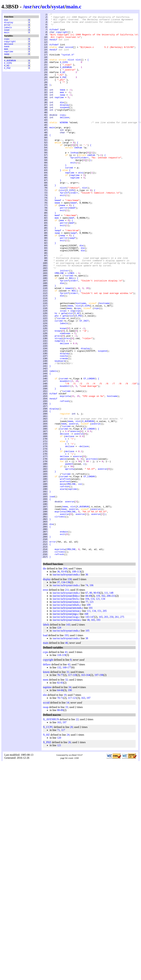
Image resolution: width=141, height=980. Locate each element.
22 (77, 828)
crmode (64, 428)
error (7, 26)
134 (63, 691)
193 (98, 729)
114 (92, 708)
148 (111, 702)
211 (67, 699)
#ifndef (54, 33)
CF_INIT (84, 382)
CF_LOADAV (89, 452)
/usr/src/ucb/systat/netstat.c (67, 720)
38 (88, 729)
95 (66, 680)
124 (59, 737)
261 (117, 726)
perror (64, 247)
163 (83, 784)
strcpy (59, 404)
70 (58, 807)
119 (98, 705)
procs (58, 401)
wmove (63, 548)
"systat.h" (68, 63)
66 (62, 799)
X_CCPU (8, 70)
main (7, 35)
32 (66, 789)
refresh (64, 479)
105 (87, 740)
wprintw (70, 560)
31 (68, 781)
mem (6, 54)
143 (87, 726)
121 (98, 708)
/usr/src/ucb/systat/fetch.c (66, 708)
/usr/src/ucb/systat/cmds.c (66, 683)
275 (122, 726)
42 (69, 773)
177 (69, 776)
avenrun (74, 506)
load (7, 32)
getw (64, 373)
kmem (7, 51)
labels (8, 29)
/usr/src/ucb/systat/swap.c (66, 726)
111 (106, 702)
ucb (46, 7)
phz (57, 376)
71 (62, 807)
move (62, 578)
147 (92, 726)
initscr (64, 322)
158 (70, 688)
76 (58, 784)
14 (68, 812)
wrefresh (65, 572)
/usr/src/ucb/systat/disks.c (66, 705)
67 (87, 702)
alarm (63, 584)
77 (87, 711)
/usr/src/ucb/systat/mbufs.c (67, 714)
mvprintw (65, 473)
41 (66, 761)
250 (111, 726)
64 (58, 799)
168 (86, 723)
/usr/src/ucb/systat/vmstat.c (67, 729)
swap (7, 60)
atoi (81, 205)
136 (68, 691)
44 (87, 705)
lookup (74, 181)
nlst (78, 69)
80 (91, 702)
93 (62, 680)
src (37, 7)
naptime (9, 57)
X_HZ (7, 73)
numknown (65, 398)
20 (71, 836)
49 (90, 705)
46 (66, 752)
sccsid (69, 54)
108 (74, 680)
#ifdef (53, 470)
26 (69, 851)
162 (103, 705)
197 (96, 784)
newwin (69, 343)
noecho (64, 425)
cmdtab (78, 175)
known (63, 391)
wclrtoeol (92, 548)
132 (59, 776)
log (72, 370)
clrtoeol (60, 617)
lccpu (63, 370)
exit (73, 193)
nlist (71, 69)
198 (101, 784)
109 (89, 714)
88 (58, 819)
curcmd (69, 199)
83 (62, 792)
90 (95, 702)
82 (58, 792)
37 (58, 691)
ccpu (7, 42)
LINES (71, 325)
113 (79, 680)
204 (65, 677)
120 (59, 847)
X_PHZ (7, 76)
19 (65, 804)
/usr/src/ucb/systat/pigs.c (66, 723)
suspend (64, 126)
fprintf (75, 187)
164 (88, 784)
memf (57, 256)
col (80, 578)
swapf (58, 274)
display (9, 23)
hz (56, 373)
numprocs (60, 407)
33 (67, 816)
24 (68, 844)
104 (87, 708)
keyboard (60, 431)
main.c (74, 7)
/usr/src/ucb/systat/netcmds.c (68, 717)
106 (91, 694)
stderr (85, 187)
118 (59, 764)
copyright (10, 45)
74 (87, 694)
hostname (81, 361)
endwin (64, 636)
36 (58, 680)
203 (106, 726)
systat (58, 7)
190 (70, 799)
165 (101, 726)
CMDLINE (59, 325)
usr (28, 7)
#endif (53, 45)
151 (99, 720)
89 (62, 819)
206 (109, 705)
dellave (9, 48)
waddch (69, 554)
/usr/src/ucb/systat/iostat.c (66, 711)
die (6, 20)
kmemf (58, 238)
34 (70, 796)
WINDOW (64, 144)
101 (91, 717)
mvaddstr (65, 455)
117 (70, 784)
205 (105, 720)
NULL (72, 331)
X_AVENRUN (10, 67)
